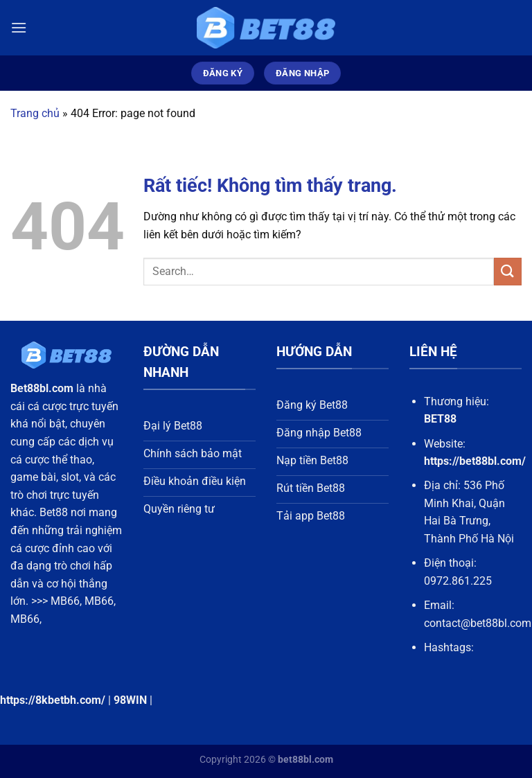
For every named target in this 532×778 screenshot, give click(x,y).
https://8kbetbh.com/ (53, 700)
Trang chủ (35, 113)
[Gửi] (508, 271)
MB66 (65, 601)
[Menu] (19, 27)
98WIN (130, 700)
